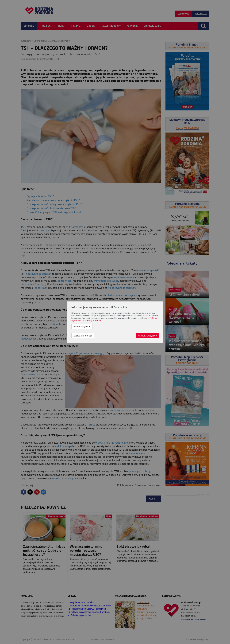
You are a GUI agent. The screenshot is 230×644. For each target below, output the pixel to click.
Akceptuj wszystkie (147, 336)
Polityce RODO (94, 320)
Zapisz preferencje (83, 336)
